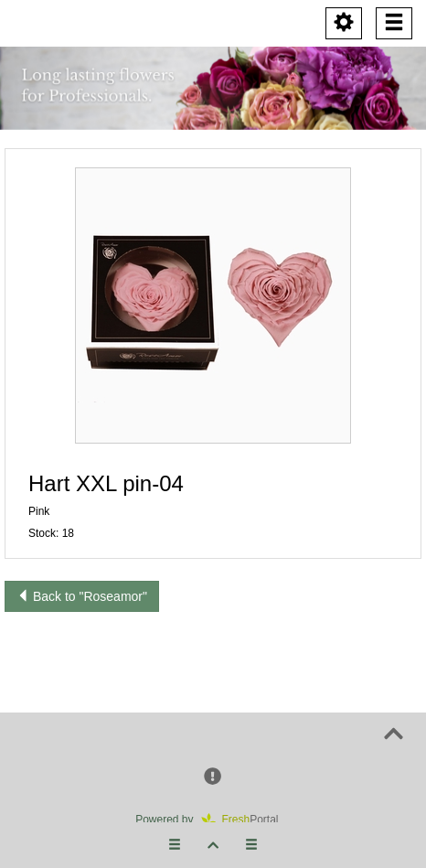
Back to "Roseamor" (82, 596)
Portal (246, 820)
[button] (213, 305)
